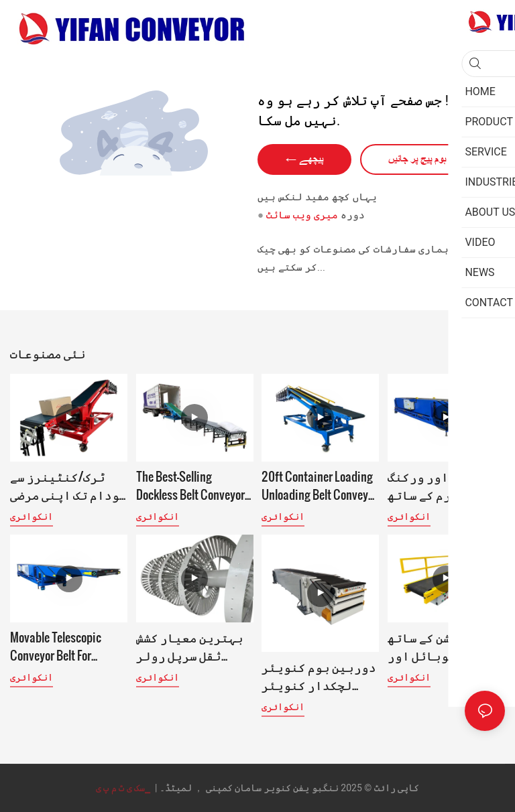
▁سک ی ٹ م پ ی (124, 788)
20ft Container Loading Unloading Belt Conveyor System (320, 485)
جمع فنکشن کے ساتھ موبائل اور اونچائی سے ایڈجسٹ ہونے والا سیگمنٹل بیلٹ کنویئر (445, 646)
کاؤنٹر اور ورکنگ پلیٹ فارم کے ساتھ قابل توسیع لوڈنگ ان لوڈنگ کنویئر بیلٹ (442, 485)
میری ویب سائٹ (302, 215)
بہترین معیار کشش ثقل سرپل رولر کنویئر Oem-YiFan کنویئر (190, 646)
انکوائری (32, 517)
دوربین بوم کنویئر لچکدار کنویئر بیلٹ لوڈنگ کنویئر (319, 675)
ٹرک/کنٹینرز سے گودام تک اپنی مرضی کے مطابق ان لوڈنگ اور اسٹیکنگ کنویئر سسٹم (68, 485)
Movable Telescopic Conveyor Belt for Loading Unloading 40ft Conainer (66, 646)
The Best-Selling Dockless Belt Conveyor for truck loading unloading (190, 485)
